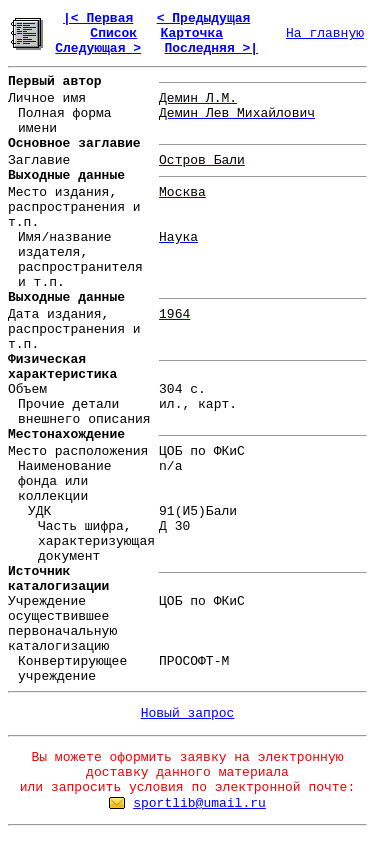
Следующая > (98, 48)
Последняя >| (211, 48)
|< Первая (98, 18)
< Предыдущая (204, 18)
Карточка (192, 33)
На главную (325, 33)
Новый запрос (188, 713)
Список (113, 33)
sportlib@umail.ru (199, 803)
